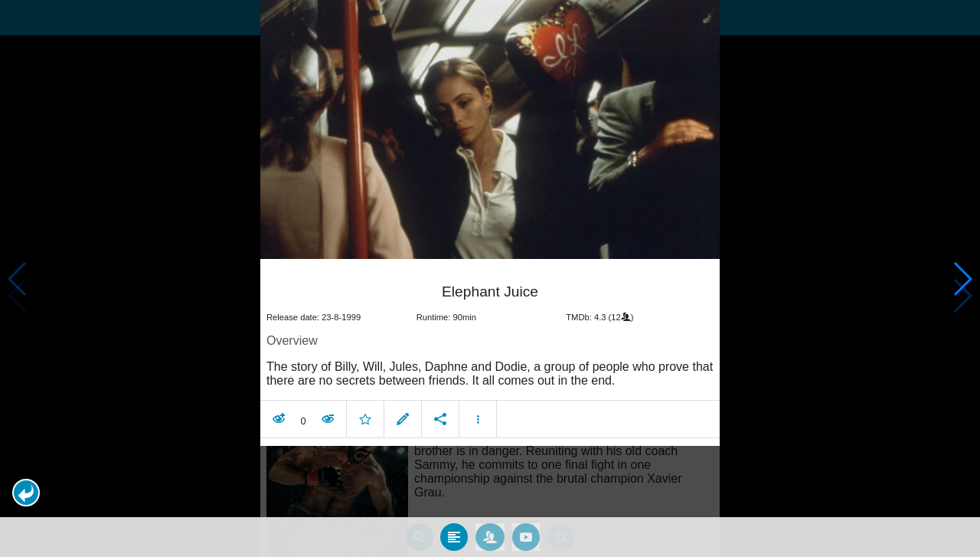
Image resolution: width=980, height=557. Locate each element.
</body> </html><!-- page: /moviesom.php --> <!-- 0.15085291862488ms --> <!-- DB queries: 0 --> (490, 278)
